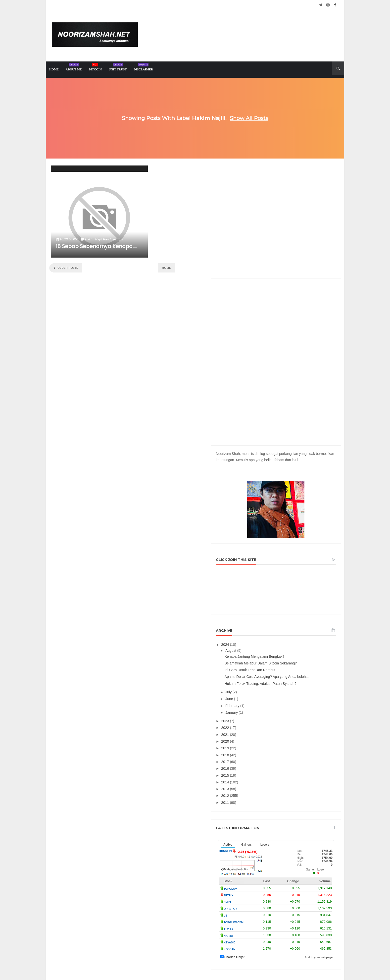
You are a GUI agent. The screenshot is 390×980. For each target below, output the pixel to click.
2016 (271, 681)
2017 (271, 674)
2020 (271, 654)
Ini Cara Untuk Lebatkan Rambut (296, 574)
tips (120, 239)
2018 (271, 668)
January (278, 625)
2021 (271, 647)
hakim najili (94, 239)
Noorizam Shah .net (186, 964)
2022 (271, 641)
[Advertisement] (299, 246)
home (54, 69)
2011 (271, 715)
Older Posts (67, 268)
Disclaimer (143, 68)
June (275, 611)
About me (74, 68)
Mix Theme (246, 964)
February (279, 618)
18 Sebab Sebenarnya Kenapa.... (96, 246)
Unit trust (118, 68)
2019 (271, 661)
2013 (271, 702)
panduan (109, 239)
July (275, 605)
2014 (271, 695)
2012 (271, 708)
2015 (271, 688)
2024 (271, 545)
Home (167, 268)
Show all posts (249, 118)
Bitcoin (95, 68)
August (277, 551)
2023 (271, 634)
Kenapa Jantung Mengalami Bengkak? (300, 556)
